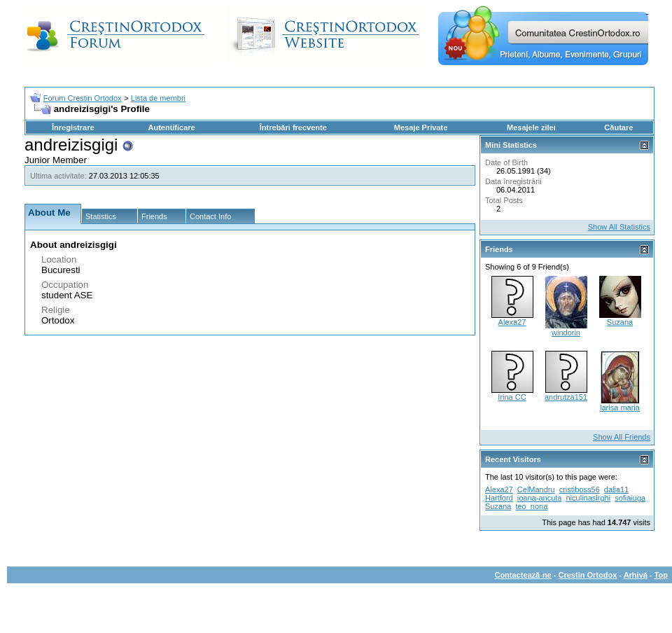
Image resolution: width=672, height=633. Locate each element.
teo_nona (531, 506)
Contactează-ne (523, 575)
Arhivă (636, 575)
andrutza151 (566, 397)
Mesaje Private (421, 127)
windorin (566, 333)
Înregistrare (73, 127)
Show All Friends (622, 437)
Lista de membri (158, 98)
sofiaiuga (630, 498)
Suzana (620, 322)
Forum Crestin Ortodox (83, 98)
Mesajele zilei (531, 127)
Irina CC (512, 397)
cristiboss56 (580, 489)
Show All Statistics (619, 227)
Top (661, 575)
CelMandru (536, 489)
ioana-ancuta (540, 498)
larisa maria (620, 408)
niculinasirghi (588, 498)
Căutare (618, 127)
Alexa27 (512, 322)
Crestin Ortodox (588, 575)
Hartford (499, 498)
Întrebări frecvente (293, 127)
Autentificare (171, 127)
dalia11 (616, 489)
